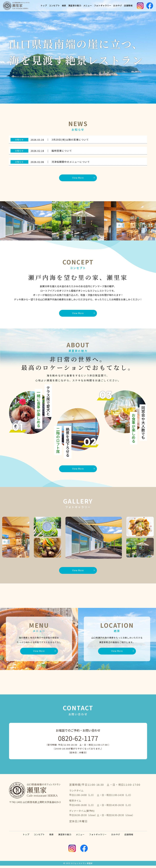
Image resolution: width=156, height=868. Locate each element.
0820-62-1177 (78, 740)
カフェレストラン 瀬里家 (82, 866)
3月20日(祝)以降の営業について (70, 140)
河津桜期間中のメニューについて (71, 162)
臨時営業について (62, 151)
